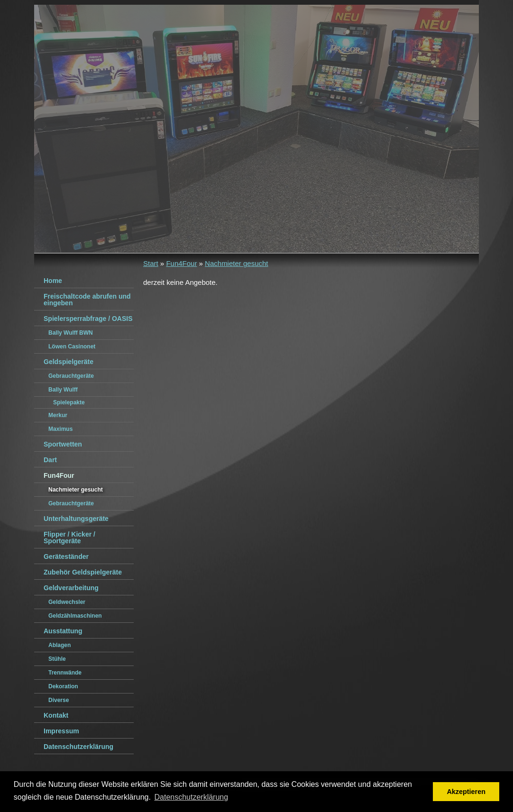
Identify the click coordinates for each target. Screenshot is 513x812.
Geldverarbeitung (71, 588)
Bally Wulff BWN (71, 333)
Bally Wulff (63, 390)
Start (151, 263)
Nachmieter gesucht (236, 263)
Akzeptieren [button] (466, 792)
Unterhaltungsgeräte (76, 519)
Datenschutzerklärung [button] (192, 797)
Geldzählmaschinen (75, 616)
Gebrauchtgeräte (71, 376)
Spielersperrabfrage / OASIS (88, 319)
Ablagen (60, 645)
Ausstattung (63, 631)
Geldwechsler (67, 602)
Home (53, 281)
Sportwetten (63, 444)
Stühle (57, 659)
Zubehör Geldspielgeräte (83, 572)
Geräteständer (66, 557)
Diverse (59, 700)
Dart (50, 460)
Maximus (60, 429)
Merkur (58, 415)
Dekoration (63, 686)
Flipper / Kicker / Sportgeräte (69, 538)
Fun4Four (181, 263)
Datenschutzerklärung (78, 747)
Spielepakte (69, 402)
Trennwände (65, 673)
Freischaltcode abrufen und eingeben (87, 300)
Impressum (61, 731)
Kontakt (56, 715)
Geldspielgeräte (69, 362)
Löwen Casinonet (72, 347)
